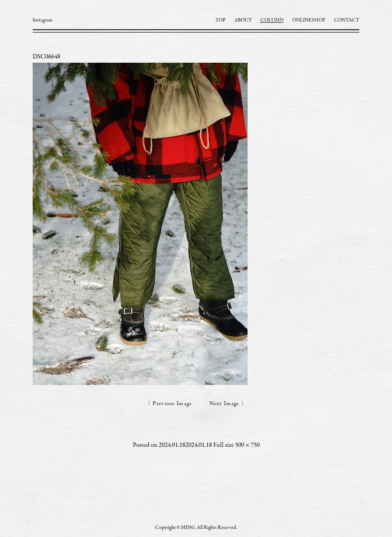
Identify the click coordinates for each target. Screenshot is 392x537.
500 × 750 (247, 445)
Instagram (43, 20)
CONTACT (347, 20)
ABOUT (243, 20)
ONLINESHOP (309, 20)
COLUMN (272, 20)
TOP (220, 20)
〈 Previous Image (168, 404)
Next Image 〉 (228, 404)
